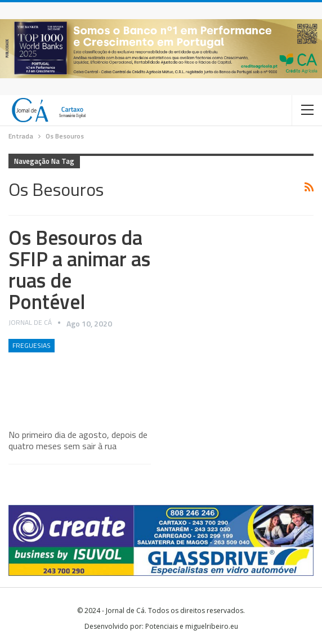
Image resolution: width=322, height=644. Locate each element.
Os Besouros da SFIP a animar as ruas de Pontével (79, 269)
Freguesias (32, 345)
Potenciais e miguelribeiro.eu (192, 626)
